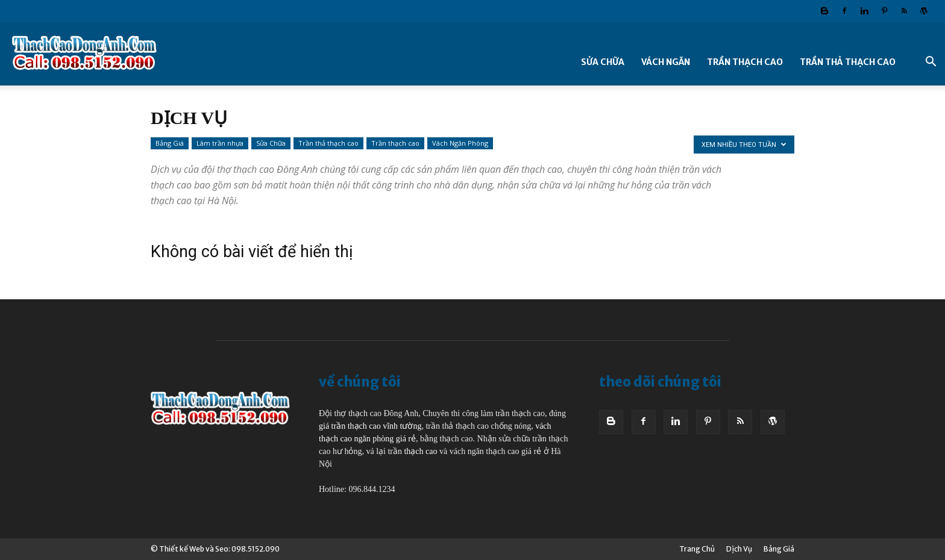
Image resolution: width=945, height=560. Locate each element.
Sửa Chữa (603, 62)
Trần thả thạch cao (848, 62)
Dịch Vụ (739, 549)
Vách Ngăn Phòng (460, 143)
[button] (931, 63)
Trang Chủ (697, 549)
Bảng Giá (170, 143)
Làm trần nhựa (220, 143)
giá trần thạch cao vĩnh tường (370, 426)
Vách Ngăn (666, 62)
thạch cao (420, 451)
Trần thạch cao (745, 62)
